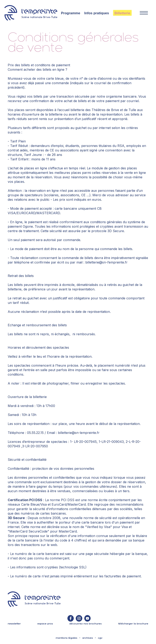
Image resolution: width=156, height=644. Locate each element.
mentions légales (66, 638)
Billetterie (122, 13)
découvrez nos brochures (85, 624)
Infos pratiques (97, 13)
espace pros (45, 624)
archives (88, 638)
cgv (100, 638)
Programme (70, 13)
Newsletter (14, 624)
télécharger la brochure (133, 624)
